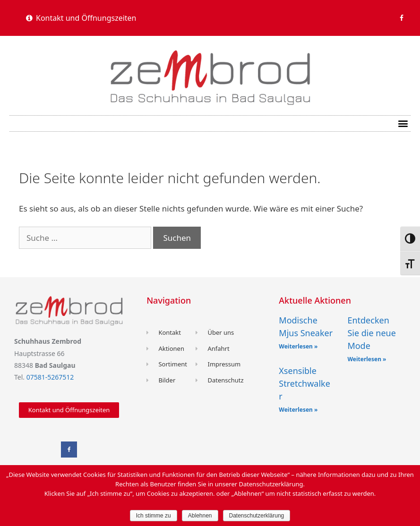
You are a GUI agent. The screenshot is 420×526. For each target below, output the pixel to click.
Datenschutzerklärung (257, 516)
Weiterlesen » (298, 346)
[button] (81, 18)
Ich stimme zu (154, 516)
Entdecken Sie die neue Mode (371, 333)
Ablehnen (200, 516)
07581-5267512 (50, 377)
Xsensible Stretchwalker (304, 383)
